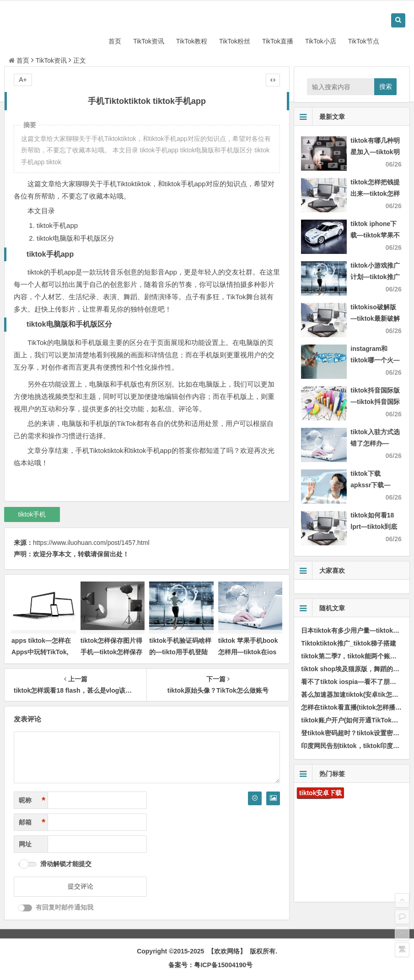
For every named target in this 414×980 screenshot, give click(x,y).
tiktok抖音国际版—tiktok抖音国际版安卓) (375, 402)
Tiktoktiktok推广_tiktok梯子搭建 (348, 643)
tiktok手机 (32, 514)
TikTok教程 (192, 41)
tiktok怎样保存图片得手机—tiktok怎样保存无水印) (111, 652)
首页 (115, 41)
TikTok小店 (321, 41)
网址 (25, 844)
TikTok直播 (278, 41)
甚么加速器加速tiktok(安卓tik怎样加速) (357, 695)
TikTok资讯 (149, 41)
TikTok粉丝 (235, 41)
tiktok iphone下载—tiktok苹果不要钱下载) (375, 235)
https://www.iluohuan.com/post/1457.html (91, 543)
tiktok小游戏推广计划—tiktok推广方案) (375, 277)
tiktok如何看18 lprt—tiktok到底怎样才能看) (374, 527)
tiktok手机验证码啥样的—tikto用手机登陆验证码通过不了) (180, 652)
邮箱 (32, 822)
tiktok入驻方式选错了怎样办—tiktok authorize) (375, 443)
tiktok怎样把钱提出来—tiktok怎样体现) (375, 194)
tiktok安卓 (314, 793)
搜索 (386, 86)
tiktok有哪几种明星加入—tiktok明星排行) (375, 152)
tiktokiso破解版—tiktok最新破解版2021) (375, 318)
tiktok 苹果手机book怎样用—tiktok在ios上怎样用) (248, 652)
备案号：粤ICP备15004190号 (210, 965)
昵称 (32, 800)
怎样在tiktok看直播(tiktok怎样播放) (352, 707)
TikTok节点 (364, 41)
